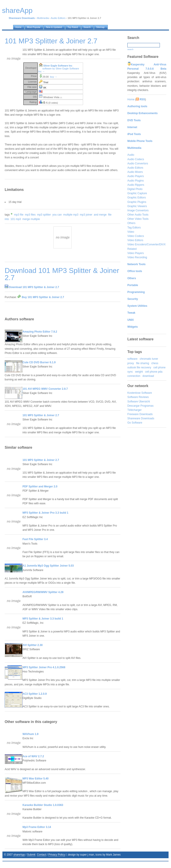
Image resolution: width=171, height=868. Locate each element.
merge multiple (31, 219)
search (130, 49)
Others (131, 223)
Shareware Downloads (141, 418)
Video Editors (135, 240)
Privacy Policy (57, 855)
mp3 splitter (44, 215)
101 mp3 (16, 219)
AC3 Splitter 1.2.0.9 (35, 694)
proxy (131, 363)
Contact (42, 855)
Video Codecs (136, 236)
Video (131, 232)
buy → (54, 77)
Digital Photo (135, 189)
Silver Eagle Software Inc (58, 66)
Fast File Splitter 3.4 (35, 539)
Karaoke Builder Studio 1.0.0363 (43, 805)
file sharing (142, 363)
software (132, 359)
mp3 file (19, 215)
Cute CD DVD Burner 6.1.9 (39, 362)
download (148, 376)
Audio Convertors (138, 164)
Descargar (133, 406)
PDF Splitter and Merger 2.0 (40, 486)
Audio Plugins (135, 181)
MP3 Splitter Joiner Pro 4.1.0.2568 (44, 667)
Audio (131, 155)
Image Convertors (138, 210)
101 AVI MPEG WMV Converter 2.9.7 (45, 389)
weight (139, 372)
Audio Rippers (136, 185)
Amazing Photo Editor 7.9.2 (40, 332)
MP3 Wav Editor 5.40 (36, 779)
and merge (100, 215)
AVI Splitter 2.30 (33, 645)
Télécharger (134, 410)
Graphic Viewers (137, 206)
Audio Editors (58, 18)
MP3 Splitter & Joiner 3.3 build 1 (43, 619)
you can (57, 215)
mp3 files (30, 215)
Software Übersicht (139, 402)
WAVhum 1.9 (31, 734)
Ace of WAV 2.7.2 (33, 756)
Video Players (136, 253)
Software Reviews (138, 397)
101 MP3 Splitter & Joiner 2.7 (41, 415)
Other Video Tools (138, 219)
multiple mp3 (71, 215)
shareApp (19, 855)
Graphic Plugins (137, 202)
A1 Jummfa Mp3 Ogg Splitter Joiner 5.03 (48, 566)
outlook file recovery (139, 367)
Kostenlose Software (140, 393)
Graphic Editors (137, 198)
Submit (31, 855)
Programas (147, 406)
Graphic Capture (137, 193)
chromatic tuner (149, 359)
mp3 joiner (86, 215)
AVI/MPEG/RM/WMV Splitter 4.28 (43, 592)
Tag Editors (134, 228)
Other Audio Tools (138, 215)
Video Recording (137, 257)
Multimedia (43, 18)
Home (131, 99)
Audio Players (136, 176)
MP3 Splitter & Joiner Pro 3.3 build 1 (45, 513)
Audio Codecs (136, 159)
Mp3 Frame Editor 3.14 (37, 827)
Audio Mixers (135, 172)
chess (155, 363)
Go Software (135, 423)
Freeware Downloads (140, 414)
